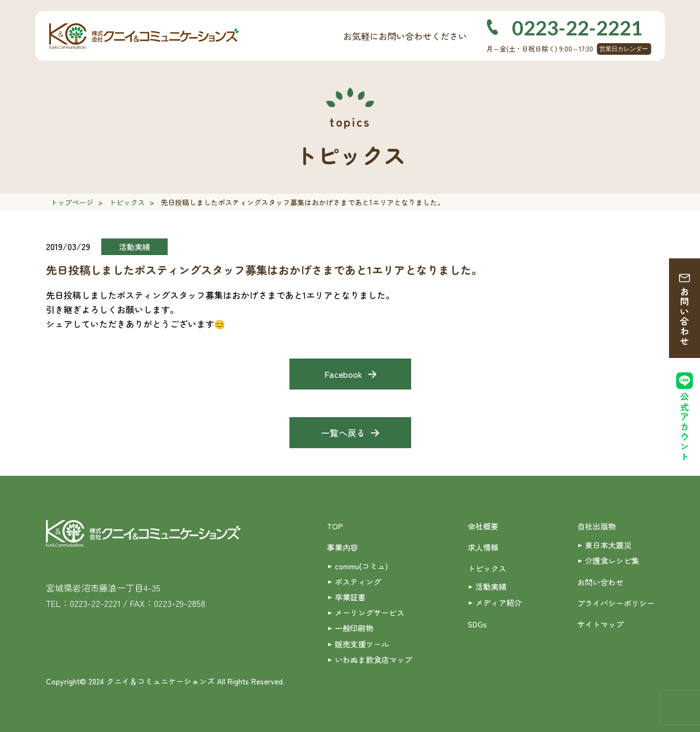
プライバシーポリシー (616, 603)
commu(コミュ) (361, 566)
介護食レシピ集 (612, 560)
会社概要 (483, 526)
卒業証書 (350, 597)
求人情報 (483, 547)
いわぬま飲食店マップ (374, 660)
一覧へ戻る (343, 433)
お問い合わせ (685, 316)
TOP (335, 526)
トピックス (127, 202)
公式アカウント (685, 427)
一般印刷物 (354, 628)
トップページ (72, 202)
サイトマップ (600, 624)
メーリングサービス (370, 612)
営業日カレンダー (624, 49)
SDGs (477, 624)
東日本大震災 (608, 545)
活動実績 (491, 586)
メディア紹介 (499, 603)
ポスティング (358, 582)
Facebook (343, 374)
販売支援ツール (362, 644)
